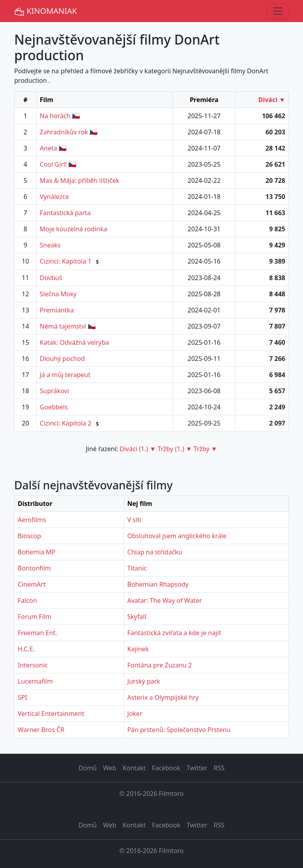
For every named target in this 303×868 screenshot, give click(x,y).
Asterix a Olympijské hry (163, 697)
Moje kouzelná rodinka (74, 229)
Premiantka (57, 310)
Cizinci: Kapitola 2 (66, 423)
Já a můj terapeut (65, 375)
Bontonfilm (34, 568)
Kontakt (134, 768)
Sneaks (50, 245)
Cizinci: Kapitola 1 (66, 261)
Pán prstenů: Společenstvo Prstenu (179, 730)
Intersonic (33, 665)
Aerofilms (32, 520)
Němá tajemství (63, 326)
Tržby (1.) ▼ (175, 449)
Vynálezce (54, 197)
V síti (134, 520)
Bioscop (29, 536)
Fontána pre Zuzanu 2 (160, 665)
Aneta (49, 148)
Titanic (137, 568)
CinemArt (32, 584)
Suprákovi (54, 391)
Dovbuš (51, 278)
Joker (135, 714)
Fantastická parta (65, 213)
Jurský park (144, 681)
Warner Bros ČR (41, 730)
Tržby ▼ (206, 449)
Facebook (166, 768)
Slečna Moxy (58, 294)
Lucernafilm (35, 681)
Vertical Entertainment (51, 714)
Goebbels (54, 407)
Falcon (27, 600)
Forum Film (35, 617)
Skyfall (137, 617)
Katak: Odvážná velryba (74, 342)
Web (109, 768)
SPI (22, 697)
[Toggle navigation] (278, 11)
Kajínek (138, 649)
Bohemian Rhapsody (158, 584)
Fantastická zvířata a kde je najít (174, 633)
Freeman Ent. (37, 633)
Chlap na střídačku (155, 552)
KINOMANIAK (46, 11)
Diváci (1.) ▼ (138, 449)
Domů (88, 768)
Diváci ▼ (272, 100)
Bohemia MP (36, 552)
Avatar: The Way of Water (165, 600)
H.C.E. (26, 649)
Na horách (55, 116)
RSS (219, 768)
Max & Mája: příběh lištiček (80, 180)
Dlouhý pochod (62, 359)
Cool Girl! (53, 164)
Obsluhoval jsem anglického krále (177, 536)
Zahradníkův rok (64, 132)
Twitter (197, 768)
